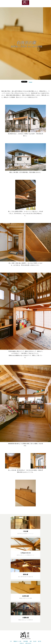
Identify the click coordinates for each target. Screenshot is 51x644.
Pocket (31, 82)
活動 (31, 641)
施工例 (39, 641)
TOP (11, 641)
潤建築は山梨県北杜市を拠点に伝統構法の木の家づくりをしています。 (25, 3)
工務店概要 (25, 641)
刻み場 (35, 641)
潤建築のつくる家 (17, 641)
